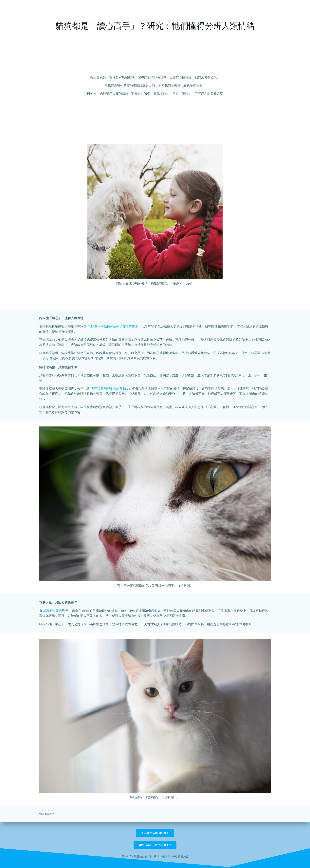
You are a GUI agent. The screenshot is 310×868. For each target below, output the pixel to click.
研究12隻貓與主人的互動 (108, 388)
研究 (49, 358)
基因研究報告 (53, 611)
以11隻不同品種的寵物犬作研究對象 (113, 326)
